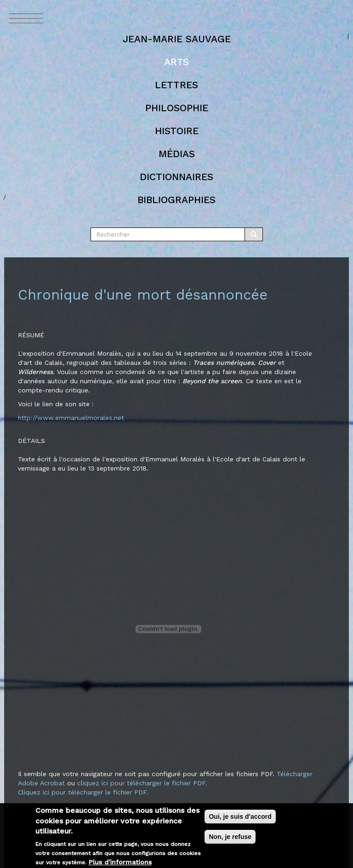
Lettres (176, 85)
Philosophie (177, 108)
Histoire (177, 131)
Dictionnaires (176, 177)
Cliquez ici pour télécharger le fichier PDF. (83, 792)
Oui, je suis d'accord (240, 821)
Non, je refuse (230, 841)
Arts (176, 62)
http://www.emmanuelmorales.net (71, 418)
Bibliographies (176, 200)
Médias (177, 154)
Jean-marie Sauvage (177, 39)
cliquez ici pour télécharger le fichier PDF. (142, 783)
